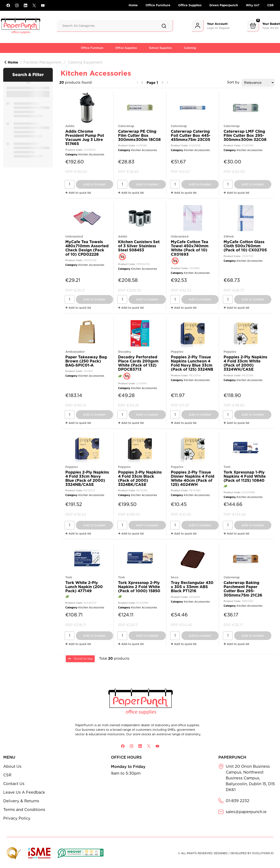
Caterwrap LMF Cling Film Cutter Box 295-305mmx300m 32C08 (245, 135)
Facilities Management (42, 62)
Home (133, 5)
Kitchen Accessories (91, 154)
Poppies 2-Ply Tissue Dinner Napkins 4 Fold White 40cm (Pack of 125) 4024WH (193, 478)
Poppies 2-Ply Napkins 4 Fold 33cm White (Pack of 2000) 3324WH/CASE (245, 363)
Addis (70, 126)
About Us (12, 766)
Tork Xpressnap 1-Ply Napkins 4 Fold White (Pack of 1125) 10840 (245, 476)
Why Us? (253, 5)
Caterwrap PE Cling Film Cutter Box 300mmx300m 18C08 (139, 135)
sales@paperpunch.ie (246, 812)
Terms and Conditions (24, 810)
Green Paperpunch (224, 5)
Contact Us (14, 784)
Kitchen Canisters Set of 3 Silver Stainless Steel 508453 (139, 246)
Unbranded (74, 236)
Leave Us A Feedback (24, 792)
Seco (175, 577)
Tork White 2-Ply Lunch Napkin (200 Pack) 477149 (84, 587)
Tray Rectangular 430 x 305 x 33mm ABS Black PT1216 (192, 587)
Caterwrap (126, 126)
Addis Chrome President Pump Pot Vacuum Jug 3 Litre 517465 (85, 138)
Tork (227, 467)
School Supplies (160, 48)
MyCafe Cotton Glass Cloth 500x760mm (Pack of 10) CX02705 (245, 246)
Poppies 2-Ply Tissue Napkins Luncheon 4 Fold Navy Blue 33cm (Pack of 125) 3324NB (192, 363)
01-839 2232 (238, 801)
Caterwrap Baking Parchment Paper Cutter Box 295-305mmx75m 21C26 (243, 589)
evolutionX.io (263, 853)
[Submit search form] (164, 26)
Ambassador (75, 352)
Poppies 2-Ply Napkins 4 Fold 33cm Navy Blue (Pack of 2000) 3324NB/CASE (87, 478)
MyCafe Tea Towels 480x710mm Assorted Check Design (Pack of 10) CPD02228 (87, 248)
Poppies (177, 352)
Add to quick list (78, 193)
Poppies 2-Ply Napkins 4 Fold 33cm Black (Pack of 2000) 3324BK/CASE (140, 478)
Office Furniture (158, 5)
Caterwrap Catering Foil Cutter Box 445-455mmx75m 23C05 (191, 135)
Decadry (125, 352)
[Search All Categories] (115, 26)
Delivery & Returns (21, 801)
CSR (270, 5)
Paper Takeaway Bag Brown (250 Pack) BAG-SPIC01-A (86, 361)
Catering (190, 48)
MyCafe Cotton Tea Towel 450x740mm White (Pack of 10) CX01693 (190, 248)
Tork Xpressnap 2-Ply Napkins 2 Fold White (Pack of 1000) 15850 (139, 587)
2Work (229, 236)
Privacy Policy (17, 818)
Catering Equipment (85, 62)
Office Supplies (190, 5)
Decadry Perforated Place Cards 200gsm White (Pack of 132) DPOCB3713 (138, 363)
